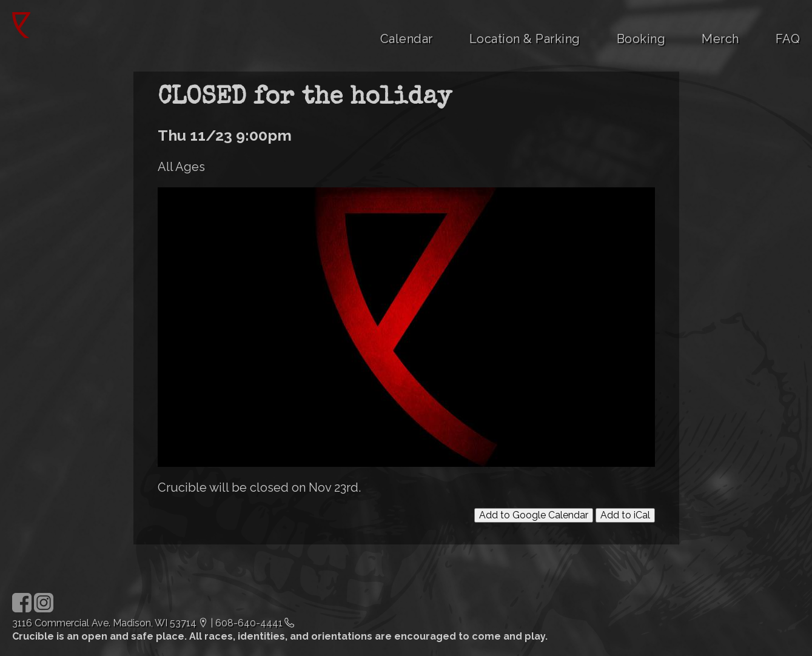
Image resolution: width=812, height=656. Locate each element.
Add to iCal (625, 515)
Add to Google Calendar (534, 515)
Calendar (407, 39)
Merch (720, 39)
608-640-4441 (249, 623)
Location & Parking (525, 39)
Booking (641, 39)
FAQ (788, 39)
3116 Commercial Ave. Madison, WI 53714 (104, 623)
